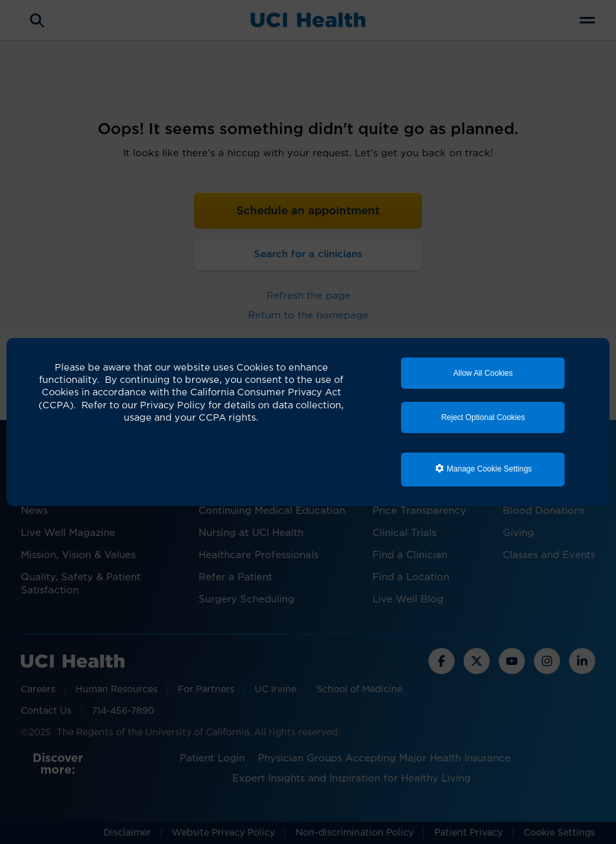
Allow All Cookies (483, 373)
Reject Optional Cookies (483, 417)
